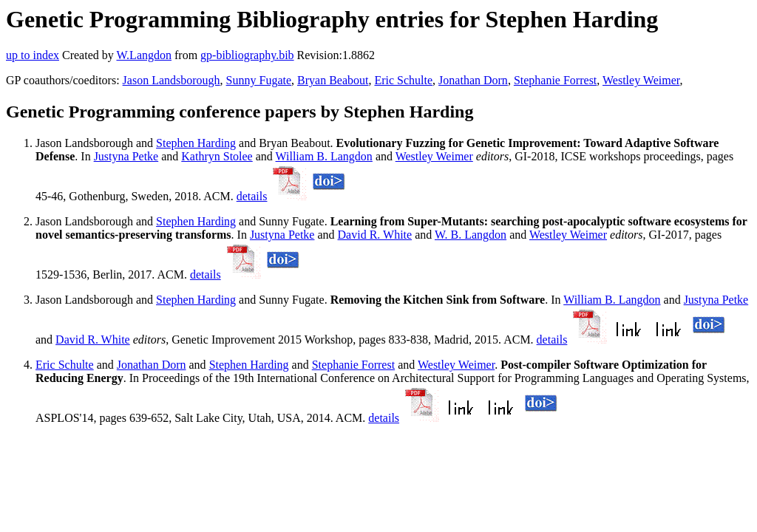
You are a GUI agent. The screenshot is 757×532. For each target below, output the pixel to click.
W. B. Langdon (471, 235)
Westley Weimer (641, 80)
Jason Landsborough (172, 80)
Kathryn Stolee (217, 156)
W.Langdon (144, 55)
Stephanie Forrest (555, 80)
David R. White (375, 235)
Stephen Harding (196, 143)
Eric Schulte (403, 80)
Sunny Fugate (259, 80)
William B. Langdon (324, 156)
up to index (33, 55)
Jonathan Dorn (473, 80)
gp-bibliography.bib (247, 55)
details (252, 196)
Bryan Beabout (333, 80)
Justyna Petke (126, 156)
